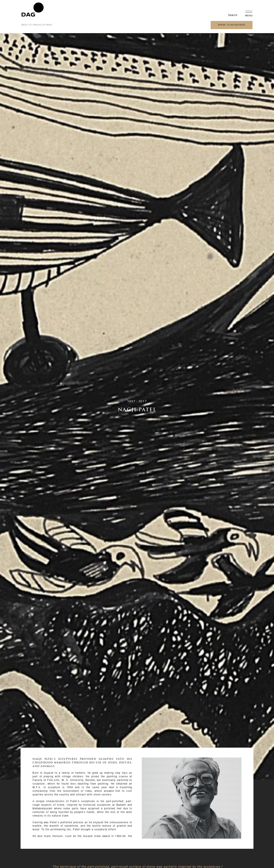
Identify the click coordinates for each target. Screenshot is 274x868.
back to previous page (37, 25)
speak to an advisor (232, 25)
